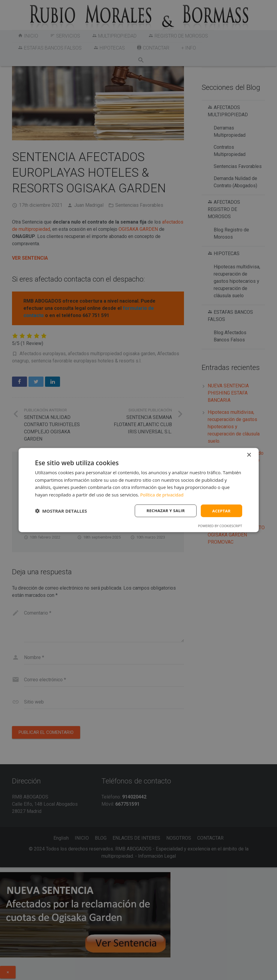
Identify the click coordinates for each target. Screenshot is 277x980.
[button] (61, 511)
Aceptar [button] (221, 510)
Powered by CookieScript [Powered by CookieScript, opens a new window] (220, 526)
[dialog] (139, 490)
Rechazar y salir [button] (164, 510)
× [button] (249, 455)
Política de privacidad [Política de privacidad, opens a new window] (162, 494)
